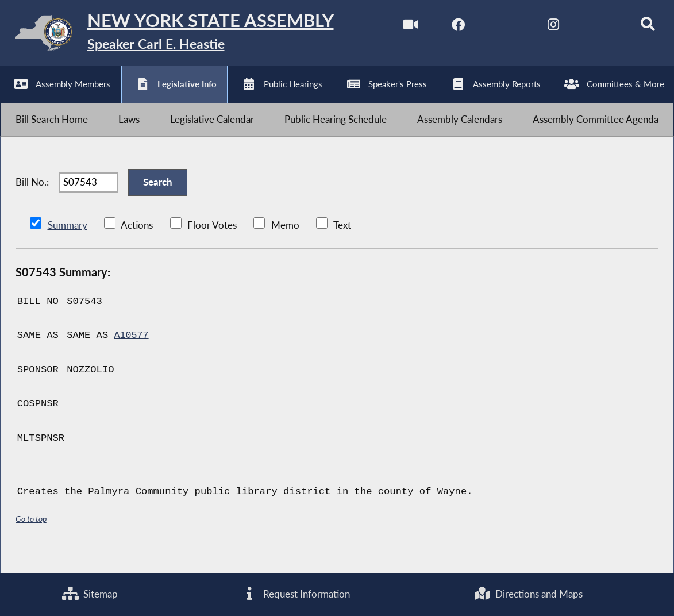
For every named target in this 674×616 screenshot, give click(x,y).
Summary (68, 241)
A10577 (132, 351)
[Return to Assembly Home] (178, 36)
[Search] (639, 28)
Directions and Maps (528, 594)
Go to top (31, 535)
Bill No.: (32, 195)
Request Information (296, 594)
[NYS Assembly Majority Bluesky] (591, 28)
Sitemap (90, 594)
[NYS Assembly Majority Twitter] (495, 28)
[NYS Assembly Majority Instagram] (543, 28)
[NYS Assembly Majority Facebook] (447, 28)
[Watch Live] (398, 28)
